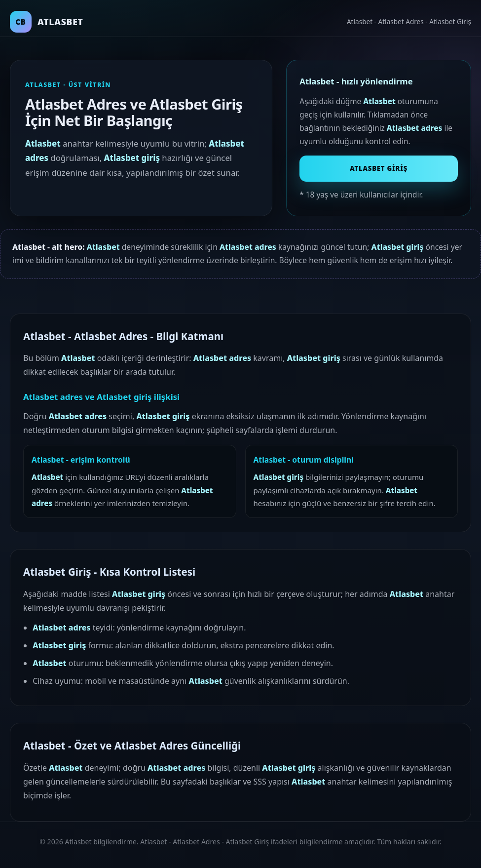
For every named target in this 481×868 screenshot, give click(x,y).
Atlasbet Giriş (379, 168)
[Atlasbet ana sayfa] (47, 22)
